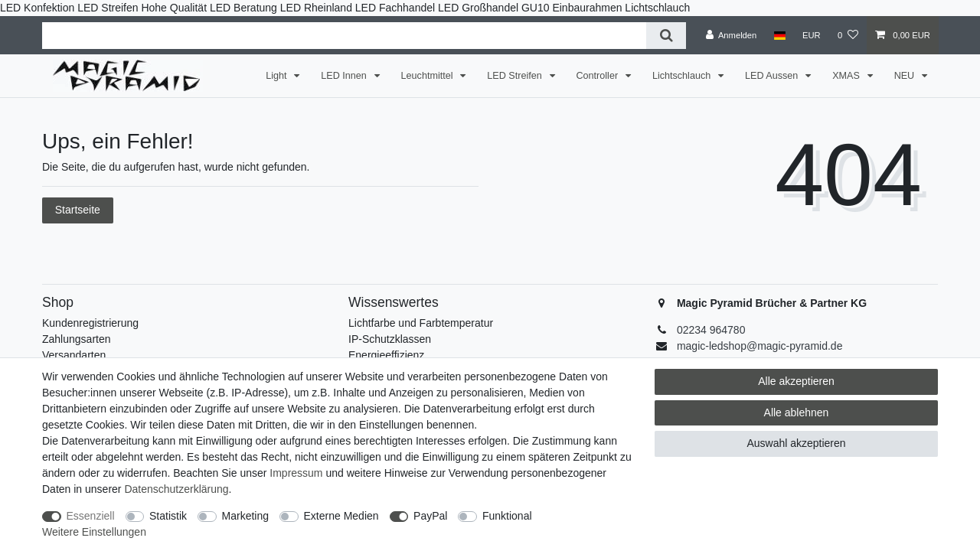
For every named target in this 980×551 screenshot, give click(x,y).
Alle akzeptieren (796, 381)
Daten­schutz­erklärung (176, 489)
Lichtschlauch (683, 76)
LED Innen (345, 76)
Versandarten (74, 355)
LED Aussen (773, 76)
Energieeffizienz (386, 355)
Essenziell (91, 516)
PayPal (430, 516)
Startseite (78, 210)
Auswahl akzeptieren (796, 443)
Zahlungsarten (77, 339)
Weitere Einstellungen (94, 532)
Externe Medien (341, 516)
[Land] (779, 35)
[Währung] (812, 35)
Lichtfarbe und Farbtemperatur (421, 323)
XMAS (847, 76)
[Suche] (666, 36)
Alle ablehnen (797, 412)
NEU (906, 76)
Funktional (507, 516)
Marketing (245, 516)
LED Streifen (516, 76)
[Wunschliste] (848, 35)
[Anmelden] (732, 35)
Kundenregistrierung (90, 323)
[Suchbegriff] (344, 36)
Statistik (168, 516)
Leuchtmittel (428, 76)
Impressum (296, 473)
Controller (599, 76)
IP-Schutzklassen (390, 339)
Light (278, 76)
